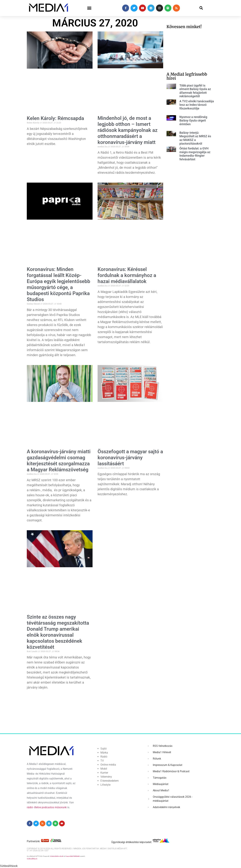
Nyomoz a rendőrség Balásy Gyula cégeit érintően (193, 121)
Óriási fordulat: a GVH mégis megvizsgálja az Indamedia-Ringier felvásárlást (195, 154)
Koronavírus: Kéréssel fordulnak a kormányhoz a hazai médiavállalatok (127, 275)
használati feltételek (73, 856)
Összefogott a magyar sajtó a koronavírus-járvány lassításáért (130, 458)
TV (102, 761)
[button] (89, 8)
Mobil (104, 769)
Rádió (104, 757)
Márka (104, 753)
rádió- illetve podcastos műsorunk (47, 807)
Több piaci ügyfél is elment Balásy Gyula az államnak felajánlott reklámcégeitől (195, 91)
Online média (108, 765)
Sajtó (104, 749)
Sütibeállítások (32, 859)
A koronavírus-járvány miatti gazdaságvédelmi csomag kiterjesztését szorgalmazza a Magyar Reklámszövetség (59, 461)
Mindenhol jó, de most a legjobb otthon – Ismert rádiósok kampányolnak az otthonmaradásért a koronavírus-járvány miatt (128, 130)
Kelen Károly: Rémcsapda (55, 118)
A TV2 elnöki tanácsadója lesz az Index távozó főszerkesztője (197, 105)
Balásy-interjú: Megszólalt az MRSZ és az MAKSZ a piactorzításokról (195, 138)
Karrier (104, 773)
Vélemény (106, 777)
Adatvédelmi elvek (57, 856)
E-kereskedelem (110, 781)
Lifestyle (105, 785)
